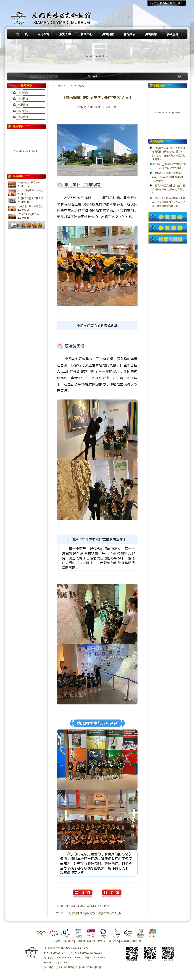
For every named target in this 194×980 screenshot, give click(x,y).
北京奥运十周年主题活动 (30, 206)
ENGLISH (177, 3)
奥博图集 (151, 34)
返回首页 (58, 941)
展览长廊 (65, 34)
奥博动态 (23, 93)
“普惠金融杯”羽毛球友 (29, 183)
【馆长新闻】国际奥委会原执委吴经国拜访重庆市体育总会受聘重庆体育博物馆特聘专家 (169, 202)
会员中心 (154, 3)
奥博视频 (23, 99)
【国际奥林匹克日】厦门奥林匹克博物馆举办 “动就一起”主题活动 (169, 190)
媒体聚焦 (23, 111)
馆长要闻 (23, 105)
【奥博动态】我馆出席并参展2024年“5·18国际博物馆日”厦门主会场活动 (168, 177)
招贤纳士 (103, 941)
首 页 (22, 34)
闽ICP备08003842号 (55, 953)
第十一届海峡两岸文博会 (30, 190)
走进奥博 (43, 34)
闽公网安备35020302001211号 (86, 953)
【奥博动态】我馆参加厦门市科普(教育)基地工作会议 (94, 913)
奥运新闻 (23, 117)
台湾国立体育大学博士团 (30, 198)
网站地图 (136, 941)
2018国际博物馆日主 (28, 214)
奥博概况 (69, 941)
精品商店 (130, 34)
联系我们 (165, 3)
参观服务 (173, 34)
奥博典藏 (108, 34)
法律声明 (125, 941)
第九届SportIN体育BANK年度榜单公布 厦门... (90, 906)
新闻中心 (87, 34)
